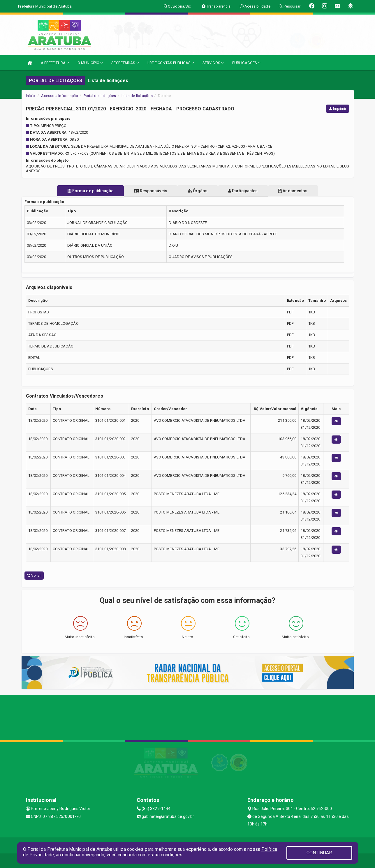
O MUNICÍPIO (90, 63)
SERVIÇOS (213, 63)
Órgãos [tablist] (198, 191)
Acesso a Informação (60, 96)
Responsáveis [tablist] (147, 191)
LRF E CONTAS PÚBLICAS (171, 63)
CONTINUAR (319, 853)
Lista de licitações (137, 96)
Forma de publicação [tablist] (83, 191)
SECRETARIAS (125, 63)
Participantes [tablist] (247, 191)
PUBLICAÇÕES (246, 63)
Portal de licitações (100, 96)
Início (31, 96)
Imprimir (337, 109)
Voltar (34, 576)
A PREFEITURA (55, 63)
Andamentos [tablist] (301, 191)
